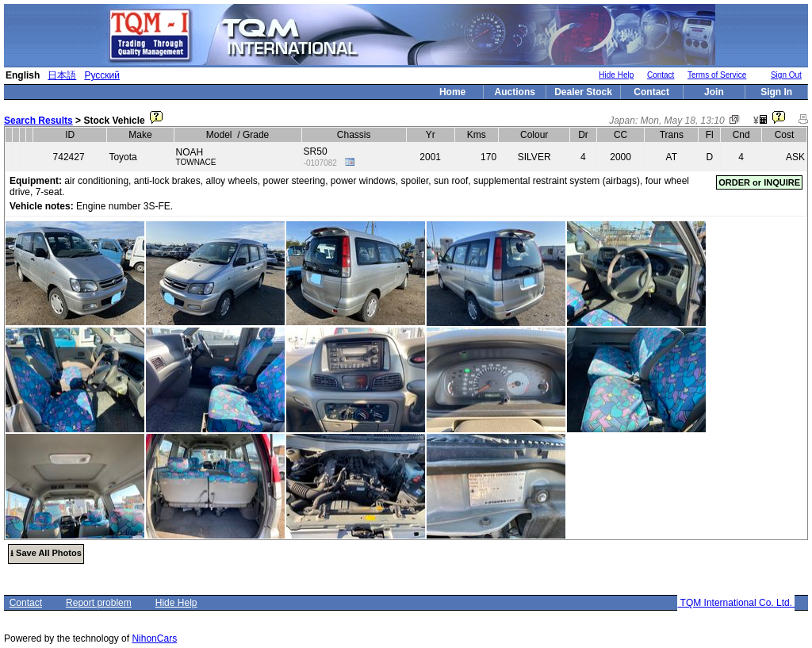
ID (70, 135)
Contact (661, 75)
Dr (583, 135)
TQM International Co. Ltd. (736, 603)
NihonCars (154, 638)
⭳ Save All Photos (46, 553)
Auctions (515, 92)
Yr (431, 135)
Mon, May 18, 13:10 (683, 121)
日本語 (62, 75)
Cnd (741, 135)
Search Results (38, 121)
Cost (785, 135)
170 (488, 157)
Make (140, 135)
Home (452, 92)
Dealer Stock (583, 92)
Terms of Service (717, 75)
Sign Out (786, 75)
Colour (534, 135)
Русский (102, 75)
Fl (710, 135)
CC (620, 135)
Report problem (99, 603)
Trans (672, 135)
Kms (477, 135)
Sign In (776, 92)
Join (714, 92)
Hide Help (616, 75)
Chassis (354, 135)
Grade (256, 135)
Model (219, 135)
